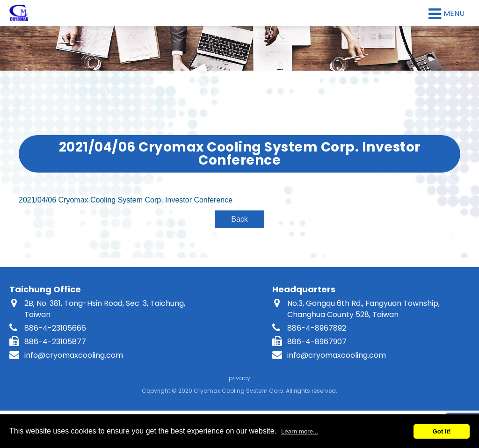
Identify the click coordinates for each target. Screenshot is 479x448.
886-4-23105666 (55, 328)
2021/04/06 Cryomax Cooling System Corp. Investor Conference (126, 200)
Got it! (441, 431)
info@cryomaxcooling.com (74, 355)
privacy (239, 378)
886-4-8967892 (317, 328)
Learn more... (300, 431)
